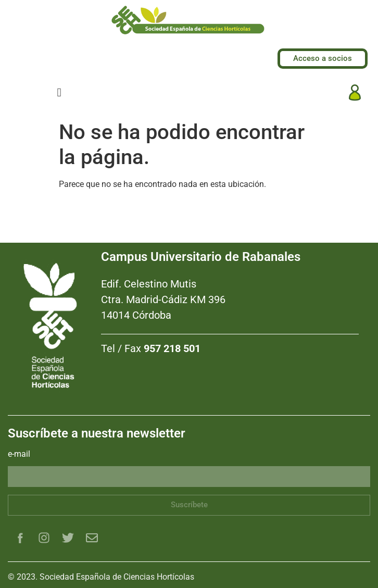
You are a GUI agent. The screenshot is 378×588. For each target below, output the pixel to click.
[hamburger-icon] (59, 92)
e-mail (19, 454)
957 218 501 (172, 348)
